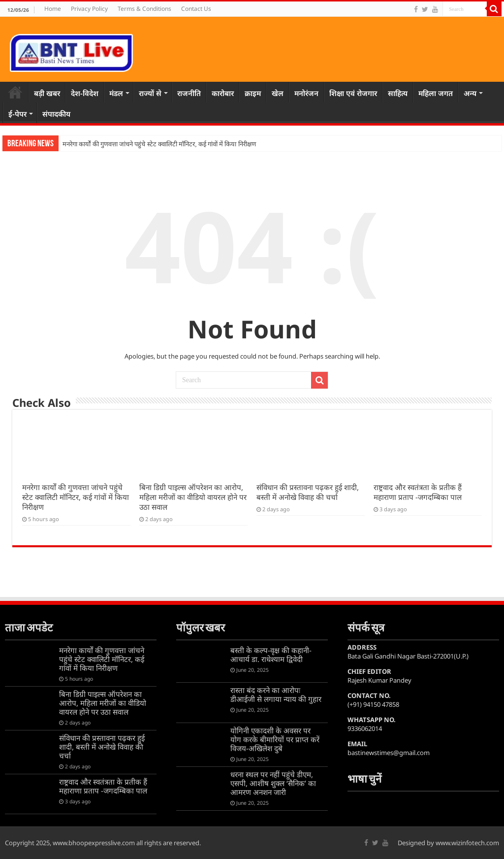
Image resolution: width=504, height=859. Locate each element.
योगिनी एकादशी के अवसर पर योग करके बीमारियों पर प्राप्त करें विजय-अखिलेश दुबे (275, 739)
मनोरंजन (306, 93)
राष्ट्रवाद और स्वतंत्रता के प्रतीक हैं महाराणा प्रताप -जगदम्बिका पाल (418, 492)
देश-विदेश (85, 93)
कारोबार (223, 93)
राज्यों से (150, 93)
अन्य (470, 93)
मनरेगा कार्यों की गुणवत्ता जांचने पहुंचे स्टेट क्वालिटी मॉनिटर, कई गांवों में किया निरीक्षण (159, 144)
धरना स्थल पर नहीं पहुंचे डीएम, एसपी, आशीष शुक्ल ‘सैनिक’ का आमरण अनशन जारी (273, 783)
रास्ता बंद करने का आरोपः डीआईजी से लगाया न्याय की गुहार (276, 694)
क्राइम (253, 93)
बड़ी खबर (47, 93)
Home (53, 9)
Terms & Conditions (144, 9)
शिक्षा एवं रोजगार (353, 93)
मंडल (116, 93)
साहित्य (398, 93)
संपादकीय (56, 114)
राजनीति (189, 93)
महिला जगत (436, 93)
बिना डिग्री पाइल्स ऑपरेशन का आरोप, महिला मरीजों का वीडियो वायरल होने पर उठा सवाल (193, 497)
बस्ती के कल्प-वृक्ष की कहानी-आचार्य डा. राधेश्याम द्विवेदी (271, 655)
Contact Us (196, 9)
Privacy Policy (89, 9)
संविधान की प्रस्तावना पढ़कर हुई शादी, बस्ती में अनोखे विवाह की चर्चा (308, 492)
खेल (278, 93)
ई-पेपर (17, 114)
